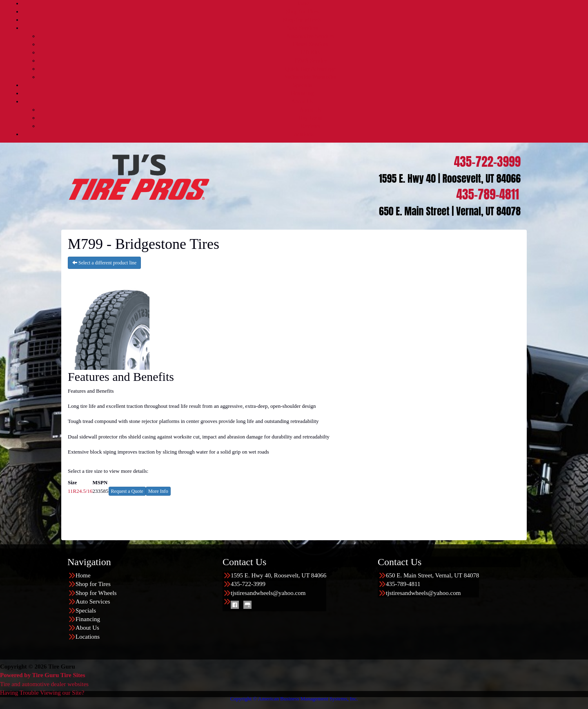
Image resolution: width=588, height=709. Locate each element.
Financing (302, 93)
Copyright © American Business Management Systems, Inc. (294, 699)
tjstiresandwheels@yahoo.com (268, 593)
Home (302, 3)
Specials (302, 85)
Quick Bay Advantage (310, 69)
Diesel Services (311, 44)
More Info (158, 491)
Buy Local (311, 118)
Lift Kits (310, 53)
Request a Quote (127, 491)
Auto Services (302, 28)
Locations (302, 134)
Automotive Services (310, 36)
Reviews (310, 126)
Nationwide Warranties (311, 77)
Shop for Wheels (302, 20)
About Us (302, 102)
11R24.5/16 (80, 491)
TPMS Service (310, 61)
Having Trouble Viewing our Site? (42, 693)
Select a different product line (104, 263)
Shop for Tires (302, 12)
